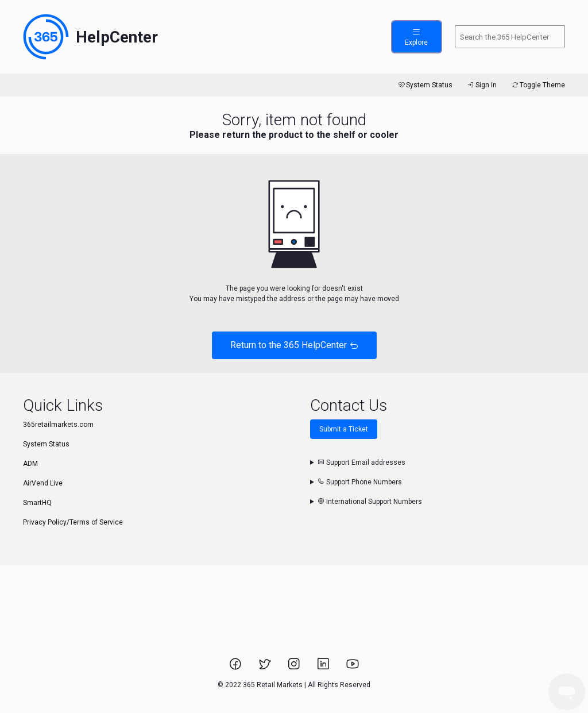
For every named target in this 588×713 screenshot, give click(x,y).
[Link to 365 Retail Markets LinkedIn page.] (324, 668)
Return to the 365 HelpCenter (294, 345)
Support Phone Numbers (360, 482)
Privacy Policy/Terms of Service (73, 522)
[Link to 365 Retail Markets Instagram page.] (295, 668)
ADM (30, 464)
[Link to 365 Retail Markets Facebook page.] (236, 668)
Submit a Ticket (344, 429)
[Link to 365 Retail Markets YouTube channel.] (353, 668)
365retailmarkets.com (58, 425)
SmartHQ (37, 503)
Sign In (481, 85)
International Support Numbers (370, 502)
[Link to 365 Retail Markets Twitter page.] (266, 668)
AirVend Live (43, 483)
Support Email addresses (361, 463)
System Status (425, 85)
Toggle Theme (538, 85)
